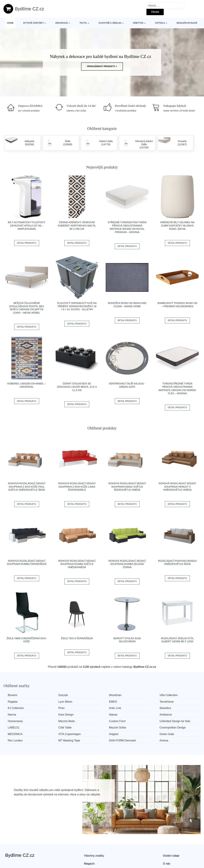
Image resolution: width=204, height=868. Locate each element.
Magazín (89, 864)
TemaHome (167, 702)
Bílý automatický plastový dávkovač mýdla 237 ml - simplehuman (27, 225)
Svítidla (160, 23)
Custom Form (117, 721)
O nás (167, 864)
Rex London (15, 740)
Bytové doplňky (34, 23)
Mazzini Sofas (118, 728)
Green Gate (167, 734)
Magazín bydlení (187, 23)
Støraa (113, 715)
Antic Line (115, 708)
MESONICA (15, 734)
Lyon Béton (65, 702)
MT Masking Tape (69, 740)
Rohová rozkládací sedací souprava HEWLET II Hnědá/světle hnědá (177, 487)
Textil (83, 23)
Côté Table (65, 728)
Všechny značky (94, 856)
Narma (12, 715)
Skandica (165, 708)
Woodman (115, 695)
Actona (164, 740)
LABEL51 (14, 728)
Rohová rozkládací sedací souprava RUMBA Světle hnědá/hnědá (77, 564)
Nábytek (138, 23)
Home (10, 23)
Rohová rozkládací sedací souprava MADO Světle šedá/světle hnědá (127, 487)
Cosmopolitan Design (173, 728)
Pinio (62, 708)
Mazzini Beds (67, 721)
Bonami (12, 695)
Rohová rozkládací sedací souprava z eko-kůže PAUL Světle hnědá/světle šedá (27, 487)
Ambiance (166, 715)
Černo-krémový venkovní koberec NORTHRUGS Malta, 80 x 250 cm (77, 225)
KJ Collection (16, 708)
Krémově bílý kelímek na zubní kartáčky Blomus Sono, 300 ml (177, 225)
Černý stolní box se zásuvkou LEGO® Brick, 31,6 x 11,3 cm (77, 387)
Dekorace (62, 23)
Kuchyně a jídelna (110, 23)
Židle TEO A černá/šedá (77, 638)
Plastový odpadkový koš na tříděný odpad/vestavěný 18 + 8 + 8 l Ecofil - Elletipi (77, 306)
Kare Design (66, 715)
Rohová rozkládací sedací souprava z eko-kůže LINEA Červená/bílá (77, 487)
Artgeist (114, 734)
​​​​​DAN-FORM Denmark (122, 740)
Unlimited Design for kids (175, 721)
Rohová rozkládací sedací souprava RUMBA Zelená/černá (127, 564)
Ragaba (13, 702)
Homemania (15, 721)
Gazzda (63, 695)
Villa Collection (169, 695)
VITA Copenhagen (70, 734)
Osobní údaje (171, 856)
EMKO (113, 702)
